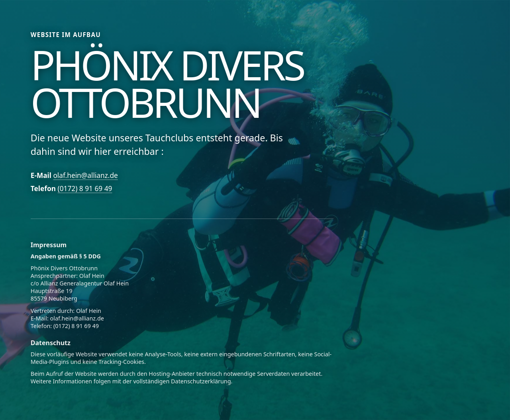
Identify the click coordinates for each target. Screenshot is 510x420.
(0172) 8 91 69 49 (85, 189)
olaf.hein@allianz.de (85, 175)
